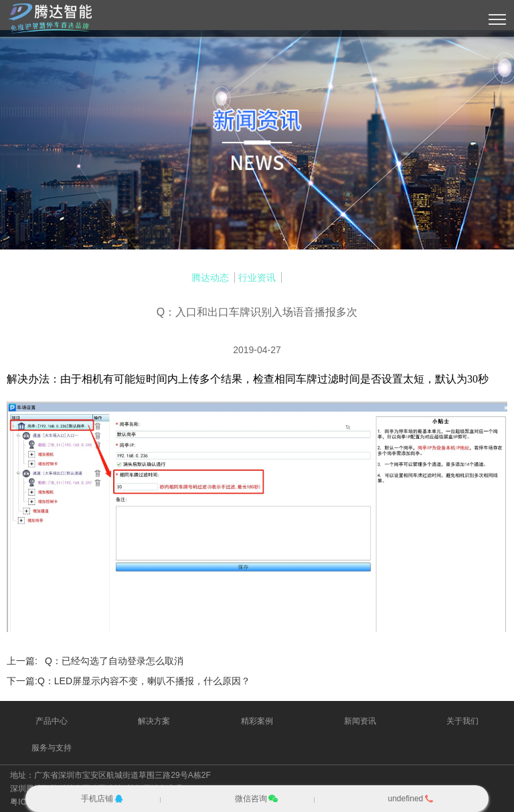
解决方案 (154, 721)
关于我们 (462, 721)
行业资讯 (257, 278)
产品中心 (52, 721)
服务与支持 (52, 748)
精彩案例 (257, 721)
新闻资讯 (360, 721)
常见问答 (304, 278)
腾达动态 (210, 278)
